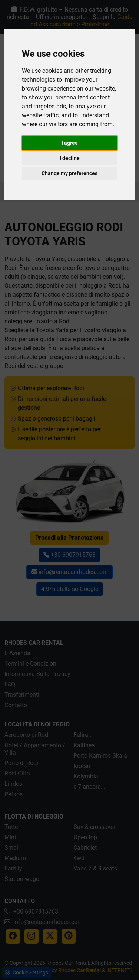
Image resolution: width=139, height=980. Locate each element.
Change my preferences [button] (69, 173)
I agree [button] (70, 143)
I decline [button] (70, 158)
